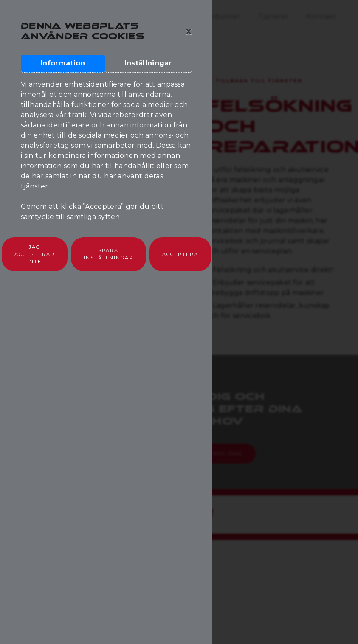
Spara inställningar (109, 254)
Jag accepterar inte (35, 254)
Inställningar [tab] (148, 63)
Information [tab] (63, 63)
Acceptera (180, 254)
